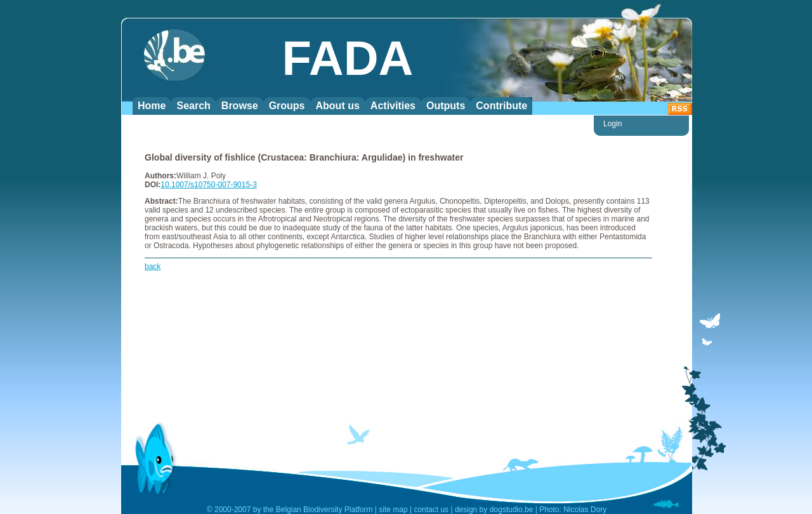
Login (612, 124)
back (153, 267)
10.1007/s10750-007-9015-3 (208, 185)
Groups (287, 106)
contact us (431, 510)
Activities (393, 106)
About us (338, 106)
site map (393, 510)
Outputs (446, 106)
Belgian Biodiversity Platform (324, 510)
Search (193, 106)
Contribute (501, 106)
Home (152, 106)
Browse (240, 106)
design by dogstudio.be (494, 510)
